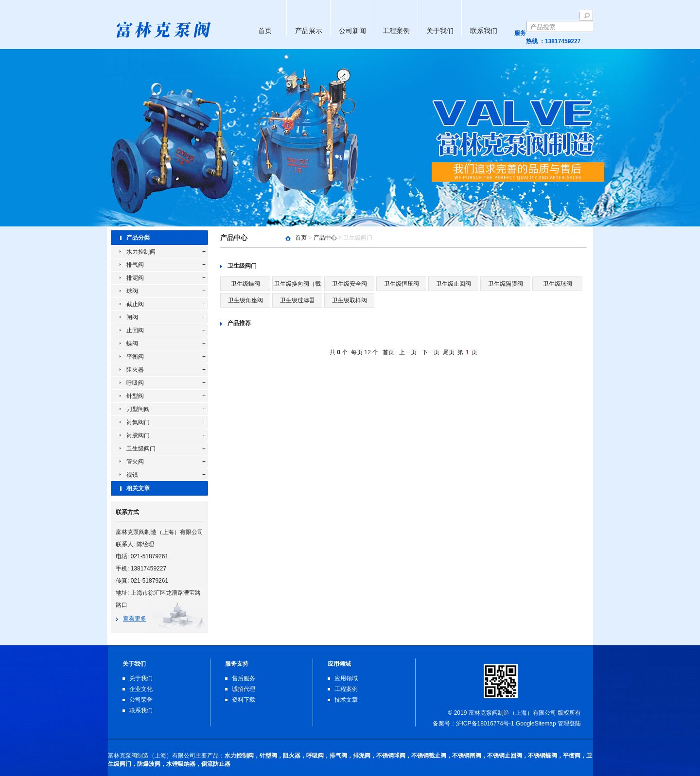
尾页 (449, 352)
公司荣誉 (141, 700)
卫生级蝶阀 (245, 284)
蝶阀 (132, 344)
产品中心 (325, 238)
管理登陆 (569, 724)
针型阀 (135, 396)
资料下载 (244, 700)
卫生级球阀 (558, 284)
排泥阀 (135, 278)
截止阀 (135, 304)
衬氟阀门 (138, 422)
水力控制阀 (141, 252)
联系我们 (484, 31)
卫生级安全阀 (350, 284)
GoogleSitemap (536, 724)
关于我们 (440, 31)
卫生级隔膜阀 (506, 284)
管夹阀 (135, 462)
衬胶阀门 (138, 435)
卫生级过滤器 (297, 300)
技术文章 (346, 700)
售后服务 (244, 678)
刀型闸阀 (138, 409)
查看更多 (135, 619)
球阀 (132, 291)
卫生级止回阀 (454, 284)
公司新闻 (352, 31)
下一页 (431, 352)
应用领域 (346, 678)
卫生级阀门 (141, 448)
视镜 (132, 475)
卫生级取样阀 (350, 300)
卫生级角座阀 (245, 300)
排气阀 (135, 265)
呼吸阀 (135, 383)
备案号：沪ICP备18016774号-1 (473, 724)
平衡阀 (135, 357)
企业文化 (141, 689)
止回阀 (135, 330)
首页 (265, 31)
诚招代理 (244, 689)
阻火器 (135, 370)
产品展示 (309, 31)
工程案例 (396, 31)
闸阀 (132, 317)
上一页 (408, 352)
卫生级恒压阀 (402, 284)
